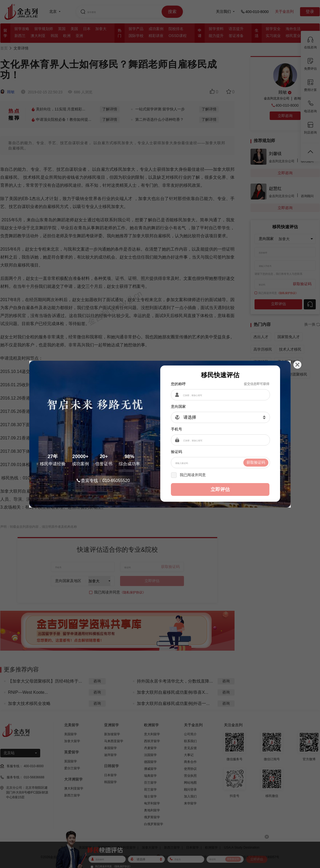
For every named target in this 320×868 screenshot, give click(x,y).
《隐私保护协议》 (222, 475)
